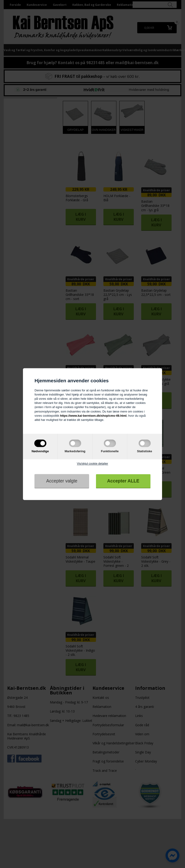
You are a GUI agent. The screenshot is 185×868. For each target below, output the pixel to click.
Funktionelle (110, 451)
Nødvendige (40, 451)
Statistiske (145, 451)
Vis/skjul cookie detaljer (93, 464)
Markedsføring (75, 451)
